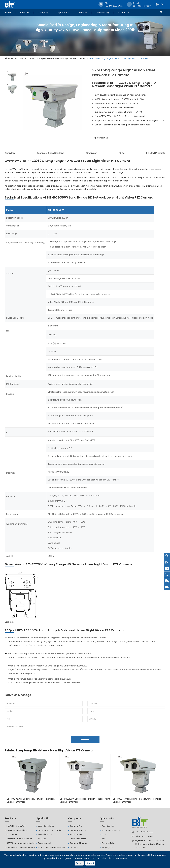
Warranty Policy (108, 843)
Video (104, 839)
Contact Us (124, 12)
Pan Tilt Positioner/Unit (16, 826)
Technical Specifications (50, 153)
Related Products (156, 153)
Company (44, 12)
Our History (75, 847)
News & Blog (103, 12)
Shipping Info (107, 847)
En (162, 4)
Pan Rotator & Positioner (17, 830)
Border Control (44, 843)
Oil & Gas (42, 839)
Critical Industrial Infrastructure (52, 847)
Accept (90, 863)
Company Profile (77, 826)
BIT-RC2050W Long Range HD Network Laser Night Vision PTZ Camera (119, 58)
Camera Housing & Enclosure (19, 839)
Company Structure (79, 843)
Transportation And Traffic (50, 830)
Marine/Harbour (45, 835)
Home (8, 12)
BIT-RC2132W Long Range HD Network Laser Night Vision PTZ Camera (31, 800)
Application (64, 12)
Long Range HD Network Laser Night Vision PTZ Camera (62, 58)
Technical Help (108, 826)
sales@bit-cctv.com (142, 4)
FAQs (122, 153)
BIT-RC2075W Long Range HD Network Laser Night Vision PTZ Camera (138, 800)
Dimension (91, 153)
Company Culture (78, 830)
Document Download (111, 830)
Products (25, 12)
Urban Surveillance (46, 826)
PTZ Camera (31, 58)
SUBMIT (85, 739)
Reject (79, 863)
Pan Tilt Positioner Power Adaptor (21, 847)
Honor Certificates (78, 839)
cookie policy (106, 858)
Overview (10, 153)
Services (83, 12)
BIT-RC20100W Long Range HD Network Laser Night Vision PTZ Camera (85, 800)
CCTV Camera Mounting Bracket (21, 843)
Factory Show (76, 835)
